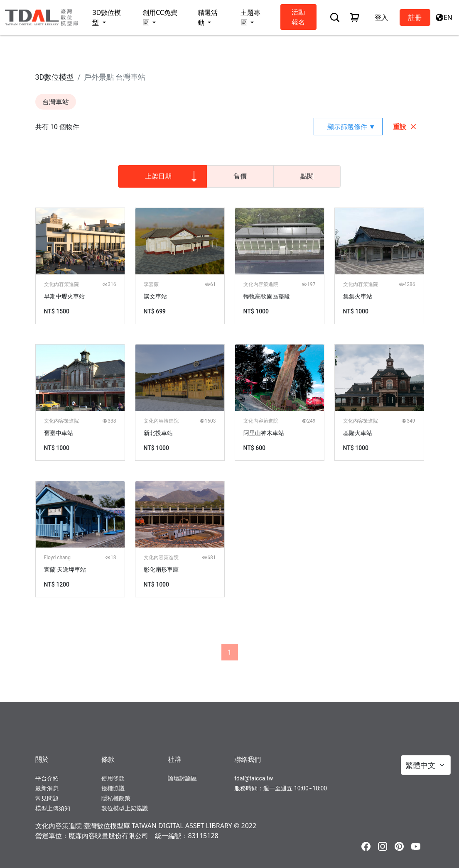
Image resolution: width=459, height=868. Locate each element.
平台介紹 (47, 778)
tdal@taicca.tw (254, 778)
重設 (405, 127)
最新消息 (47, 788)
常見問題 (47, 798)
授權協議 (113, 788)
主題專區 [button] (250, 17)
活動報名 (298, 17)
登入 (381, 17)
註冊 (415, 17)
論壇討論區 (182, 778)
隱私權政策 (116, 798)
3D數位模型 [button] (107, 17)
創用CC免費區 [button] (160, 17)
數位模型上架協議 (125, 808)
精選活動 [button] (208, 17)
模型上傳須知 (53, 808)
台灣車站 (56, 102)
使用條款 (113, 778)
